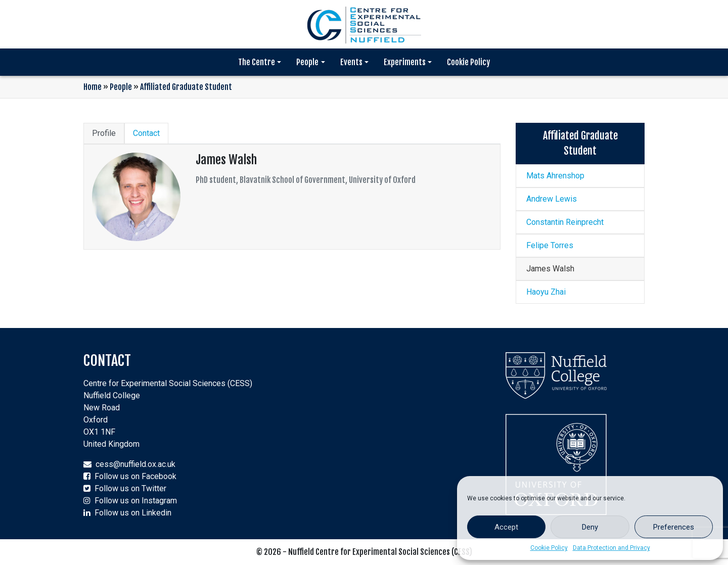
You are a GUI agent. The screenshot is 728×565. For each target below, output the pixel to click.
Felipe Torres (550, 245)
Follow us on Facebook (135, 476)
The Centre (257, 62)
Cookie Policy (549, 548)
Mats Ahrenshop (555, 176)
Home (93, 87)
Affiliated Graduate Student (186, 87)
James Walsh (550, 269)
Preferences (674, 527)
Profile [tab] (104, 133)
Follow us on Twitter (130, 488)
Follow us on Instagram (136, 501)
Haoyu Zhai (546, 292)
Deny (590, 527)
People (307, 62)
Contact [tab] (146, 133)
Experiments (405, 62)
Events (351, 62)
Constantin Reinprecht (565, 222)
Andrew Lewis (552, 199)
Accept (506, 527)
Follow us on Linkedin (133, 513)
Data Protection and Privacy (611, 548)
